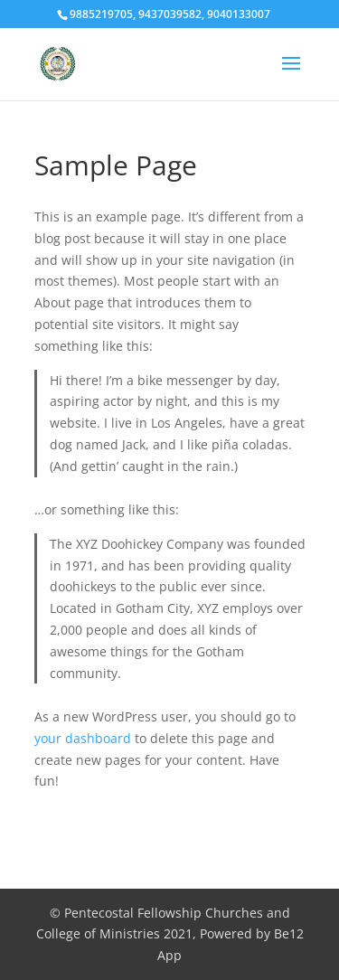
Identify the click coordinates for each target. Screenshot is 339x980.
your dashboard (83, 738)
